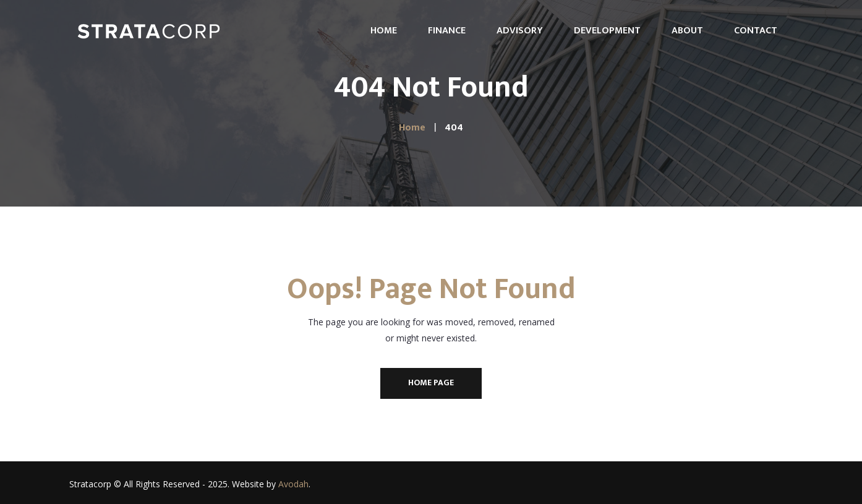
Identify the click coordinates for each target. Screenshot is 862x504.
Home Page (431, 382)
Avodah (293, 484)
